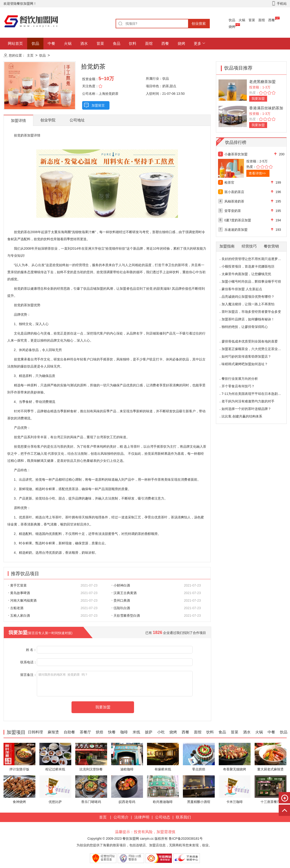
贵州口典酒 (121, 600)
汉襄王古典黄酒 (124, 593)
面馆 (262, 20)
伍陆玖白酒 (121, 608)
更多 (198, 43)
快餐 (112, 732)
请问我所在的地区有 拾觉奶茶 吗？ (115, 684)
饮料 (133, 43)
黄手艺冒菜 (17, 585)
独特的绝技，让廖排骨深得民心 (245, 327)
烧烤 (232, 27)
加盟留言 (98, 105)
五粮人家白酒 (19, 616)
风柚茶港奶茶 (234, 201)
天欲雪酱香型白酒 (126, 616)
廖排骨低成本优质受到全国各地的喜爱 (250, 341)
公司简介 (121, 817)
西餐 (272, 20)
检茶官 (229, 182)
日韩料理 (35, 732)
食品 (117, 43)
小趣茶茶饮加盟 (236, 154)
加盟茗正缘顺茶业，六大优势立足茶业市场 (253, 349)
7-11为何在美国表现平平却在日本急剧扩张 (253, 394)
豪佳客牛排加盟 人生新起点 (242, 289)
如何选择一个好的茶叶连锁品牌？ (246, 409)
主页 (30, 55)
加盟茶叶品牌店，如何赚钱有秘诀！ (248, 319)
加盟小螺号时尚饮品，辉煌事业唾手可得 (251, 281)
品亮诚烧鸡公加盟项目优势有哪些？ (248, 297)
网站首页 (15, 43)
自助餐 (69, 732)
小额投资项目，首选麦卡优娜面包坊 (248, 266)
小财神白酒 (121, 585)
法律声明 (142, 817)
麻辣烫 (53, 732)
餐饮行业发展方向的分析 (240, 379)
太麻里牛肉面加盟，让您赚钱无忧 (246, 274)
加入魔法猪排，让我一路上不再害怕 (248, 304)
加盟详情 (18, 121)
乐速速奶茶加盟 (236, 230)
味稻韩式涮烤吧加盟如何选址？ (245, 364)
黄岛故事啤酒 (19, 593)
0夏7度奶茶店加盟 (238, 220)
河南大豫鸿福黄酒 (22, 600)
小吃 (161, 732)
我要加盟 (258, 99)
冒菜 (252, 20)
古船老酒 (16, 608)
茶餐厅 (85, 732)
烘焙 (100, 732)
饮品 (232, 20)
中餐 (51, 43)
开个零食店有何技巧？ (238, 386)
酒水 (84, 43)
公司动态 (163, 817)
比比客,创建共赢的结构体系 (242, 416)
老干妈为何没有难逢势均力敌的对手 (248, 401)
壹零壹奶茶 (233, 211)
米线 (136, 732)
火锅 (242, 20)
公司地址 (77, 120)
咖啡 (124, 732)
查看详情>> (257, 173)
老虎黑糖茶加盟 (262, 82)
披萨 (149, 732)
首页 (103, 817)
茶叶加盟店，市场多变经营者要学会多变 (251, 312)
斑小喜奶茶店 (234, 192)
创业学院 (48, 120)
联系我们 (183, 817)
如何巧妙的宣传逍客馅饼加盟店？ (246, 356)
